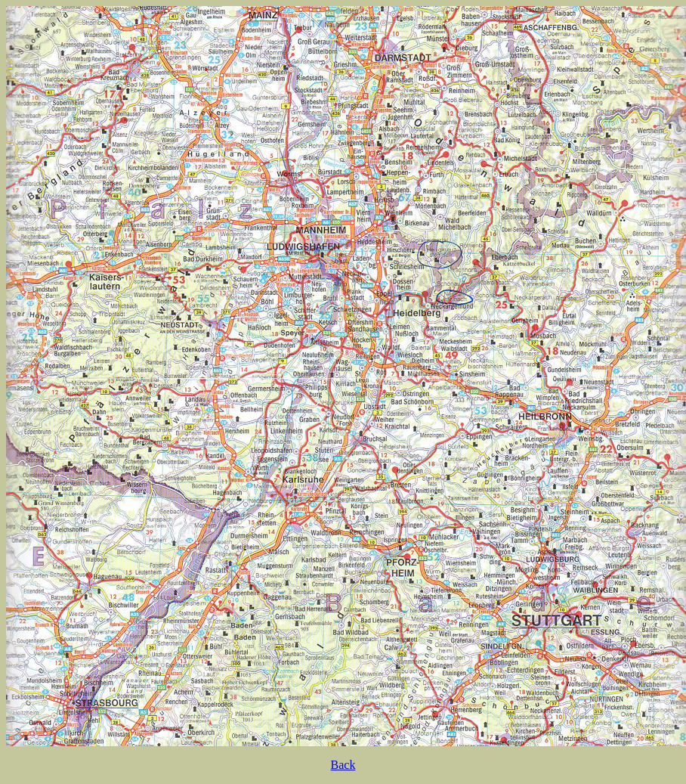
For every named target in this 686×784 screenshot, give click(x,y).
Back (343, 765)
